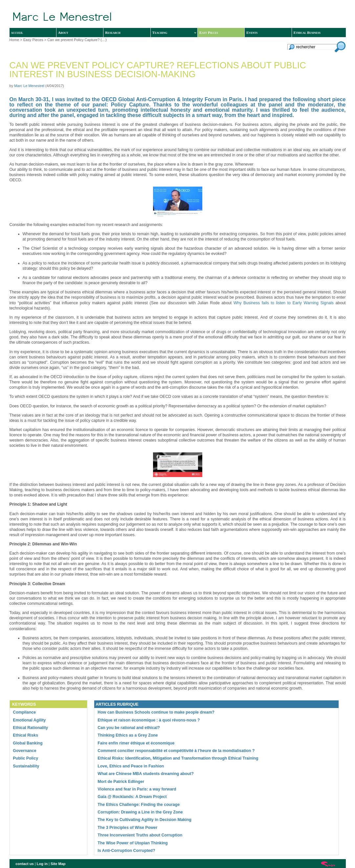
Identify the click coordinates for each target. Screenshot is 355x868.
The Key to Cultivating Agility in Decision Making (144, 820)
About (63, 33)
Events (252, 33)
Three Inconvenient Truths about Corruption (140, 835)
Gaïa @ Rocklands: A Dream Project (132, 797)
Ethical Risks (25, 735)
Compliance (24, 712)
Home (14, 40)
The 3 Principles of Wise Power (127, 828)
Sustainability (26, 766)
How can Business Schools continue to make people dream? (156, 712)
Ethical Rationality (30, 728)
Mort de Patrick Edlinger (121, 782)
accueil (17, 33)
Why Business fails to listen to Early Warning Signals (284, 303)
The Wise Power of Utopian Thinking (133, 843)
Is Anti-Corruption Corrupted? (126, 851)
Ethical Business (307, 33)
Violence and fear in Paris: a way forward (137, 789)
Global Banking (28, 743)
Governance (24, 751)
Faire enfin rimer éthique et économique (136, 743)
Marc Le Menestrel (29, 86)
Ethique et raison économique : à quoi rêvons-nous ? (149, 720)
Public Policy (25, 758)
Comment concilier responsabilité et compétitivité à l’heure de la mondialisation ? (176, 751)
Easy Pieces (209, 33)
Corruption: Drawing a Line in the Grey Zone (140, 812)
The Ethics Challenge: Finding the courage (139, 805)
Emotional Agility (29, 720)
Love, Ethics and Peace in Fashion (131, 766)
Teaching (174, 33)
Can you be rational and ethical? (129, 728)
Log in (42, 864)
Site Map (58, 864)
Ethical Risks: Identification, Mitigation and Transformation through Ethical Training (178, 758)
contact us (24, 864)
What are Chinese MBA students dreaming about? (145, 774)
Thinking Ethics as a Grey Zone (128, 735)
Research (113, 33)
